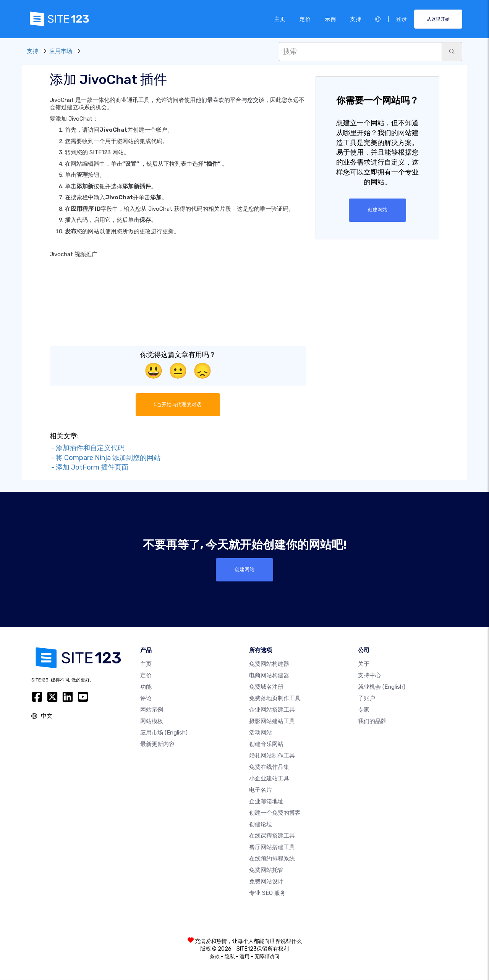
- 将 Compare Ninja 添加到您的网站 (105, 458)
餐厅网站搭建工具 (272, 848)
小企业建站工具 (269, 779)
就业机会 (382, 687)
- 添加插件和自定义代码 (87, 448)
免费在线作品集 (269, 767)
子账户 (367, 699)
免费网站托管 (266, 870)
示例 (330, 19)
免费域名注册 (266, 687)
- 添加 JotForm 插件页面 (89, 468)
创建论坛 (261, 825)
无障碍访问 (267, 957)
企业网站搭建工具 (272, 710)
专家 (364, 710)
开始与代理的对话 (178, 405)
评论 (146, 699)
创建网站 (377, 210)
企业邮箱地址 (266, 802)
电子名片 (261, 790)
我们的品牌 (372, 722)
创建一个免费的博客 (275, 813)
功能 (146, 687)
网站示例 (152, 710)
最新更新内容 (157, 744)
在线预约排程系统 (272, 859)
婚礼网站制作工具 (272, 756)
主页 (280, 19)
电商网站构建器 (269, 676)
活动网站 (261, 733)
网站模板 (152, 722)
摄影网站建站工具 (272, 722)
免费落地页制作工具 (275, 699)
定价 (305, 19)
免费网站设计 (266, 882)
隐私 (230, 957)
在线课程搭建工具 (272, 836)
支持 (356, 19)
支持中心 (369, 676)
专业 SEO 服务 (267, 893)
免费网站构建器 (269, 664)
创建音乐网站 (266, 744)
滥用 (244, 957)
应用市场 (61, 51)
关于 (364, 664)
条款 (215, 957)
